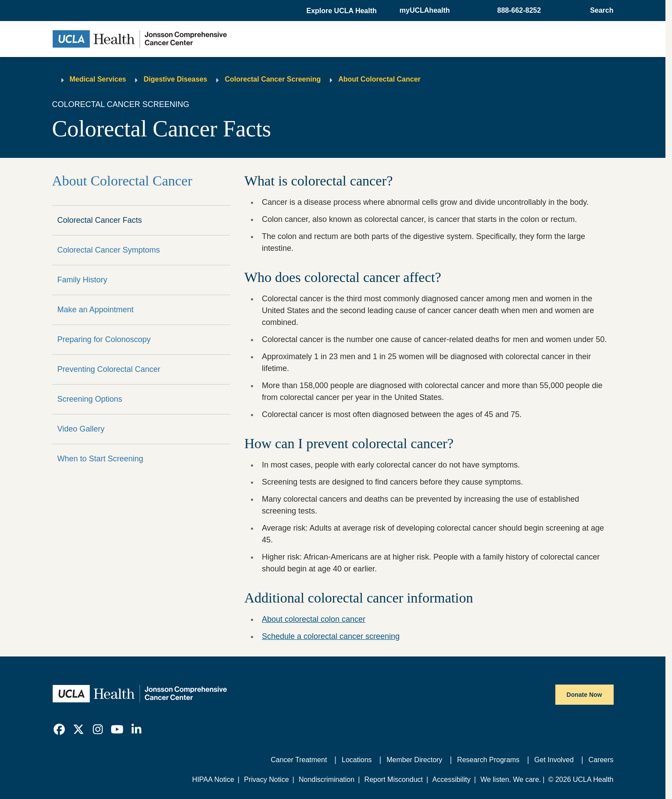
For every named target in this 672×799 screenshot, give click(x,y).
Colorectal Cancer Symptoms (109, 250)
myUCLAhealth (425, 10)
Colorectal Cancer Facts (100, 220)
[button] (342, 11)
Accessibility (452, 779)
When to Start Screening (100, 459)
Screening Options (90, 399)
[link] (59, 729)
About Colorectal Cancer (379, 79)
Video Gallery (81, 429)
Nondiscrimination (327, 779)
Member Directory (414, 760)
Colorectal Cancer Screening (273, 79)
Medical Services (98, 79)
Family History (82, 280)
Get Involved (554, 760)
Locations (357, 760)
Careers (601, 760)
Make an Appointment (96, 310)
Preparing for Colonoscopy (104, 339)
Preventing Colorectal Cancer (109, 369)
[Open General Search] (599, 11)
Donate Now (584, 695)
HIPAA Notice (213, 779)
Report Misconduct (394, 779)
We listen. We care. (511, 779)
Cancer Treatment (299, 760)
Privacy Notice (266, 779)
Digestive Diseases (175, 79)
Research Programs (488, 760)
